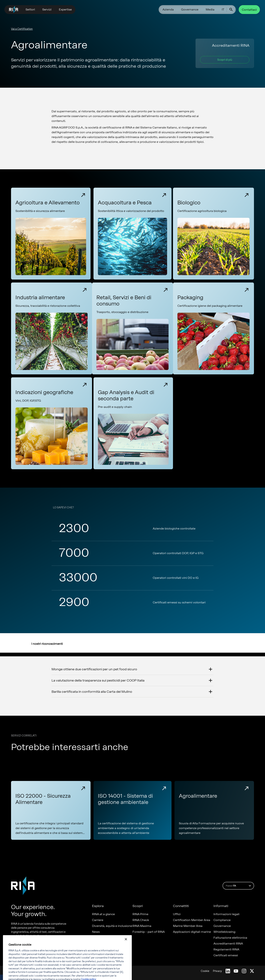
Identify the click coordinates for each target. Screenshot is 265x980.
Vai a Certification (22, 29)
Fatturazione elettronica (230, 938)
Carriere (98, 920)
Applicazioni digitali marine (192, 932)
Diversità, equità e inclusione (112, 926)
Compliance (222, 920)
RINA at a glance (103, 914)
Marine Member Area (188, 926)
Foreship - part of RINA (149, 932)
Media (210, 9)
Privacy (217, 971)
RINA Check (141, 920)
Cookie (205, 971)
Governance (190, 9)
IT (223, 9)
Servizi (47, 9)
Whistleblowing (224, 932)
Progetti (98, 938)
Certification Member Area (192, 920)
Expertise (65, 9)
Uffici (177, 914)
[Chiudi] (126, 947)
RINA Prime (140, 914)
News (96, 932)
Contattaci (249, 10)
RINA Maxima (142, 926)
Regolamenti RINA (226, 949)
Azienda (168, 9)
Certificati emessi (226, 955)
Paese (239, 886)
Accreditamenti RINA (228, 944)
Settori (30, 9)
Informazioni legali (226, 914)
